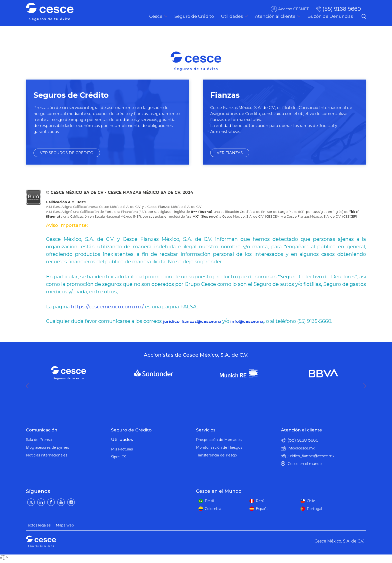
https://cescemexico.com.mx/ (107, 307)
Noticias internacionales (47, 455)
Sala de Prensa (39, 440)
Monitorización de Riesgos (219, 447)
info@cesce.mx (247, 322)
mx (218, 322)
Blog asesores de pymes (47, 447)
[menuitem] (194, 16)
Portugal (314, 509)
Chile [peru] (311, 501)
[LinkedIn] (41, 502)
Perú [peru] (260, 501)
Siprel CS (119, 457)
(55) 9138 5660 (342, 9)
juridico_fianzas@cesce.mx (311, 456)
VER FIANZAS (230, 153)
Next (366, 386)
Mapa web (65, 525)
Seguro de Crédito (131, 430)
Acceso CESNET (293, 9)
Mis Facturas (122, 449)
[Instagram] (71, 502)
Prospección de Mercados (219, 440)
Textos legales (38, 525)
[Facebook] (51, 502)
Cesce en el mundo (305, 464)
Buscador (364, 16)
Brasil (209, 501)
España (262, 509)
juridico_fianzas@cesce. (189, 322)
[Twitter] (31, 502)
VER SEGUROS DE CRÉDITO (67, 153)
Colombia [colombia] (213, 509)
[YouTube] (61, 502)
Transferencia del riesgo (216, 455)
